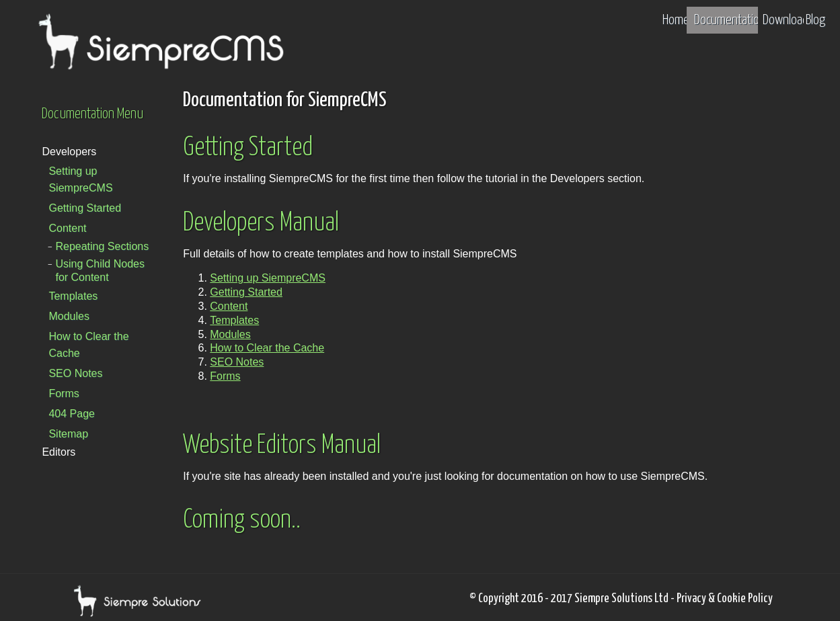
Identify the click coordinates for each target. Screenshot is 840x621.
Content (67, 228)
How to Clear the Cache (88, 345)
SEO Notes (75, 373)
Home (676, 20)
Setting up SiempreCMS (80, 179)
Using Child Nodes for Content (100, 271)
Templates (73, 296)
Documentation (730, 20)
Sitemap (68, 434)
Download (786, 20)
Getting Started (85, 208)
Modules (69, 316)
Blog (815, 20)
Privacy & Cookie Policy (725, 599)
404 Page (72, 414)
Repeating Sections (102, 246)
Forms (64, 394)
